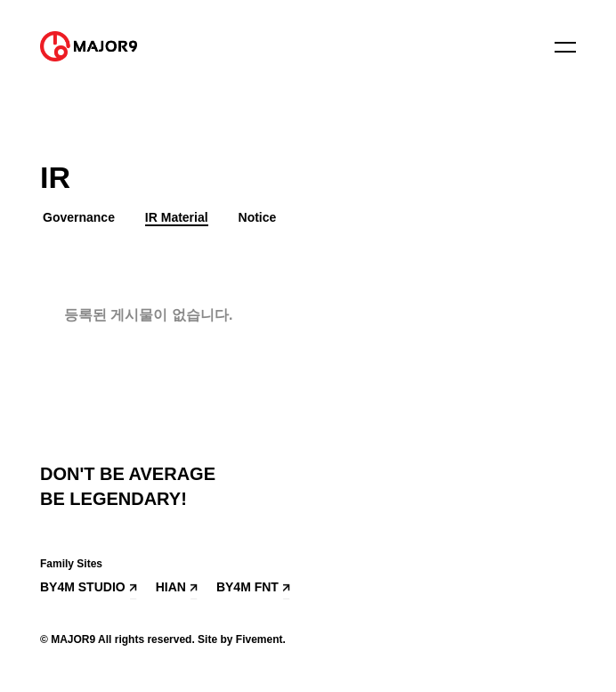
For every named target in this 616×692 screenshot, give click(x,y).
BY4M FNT (247, 587)
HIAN (171, 587)
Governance (79, 217)
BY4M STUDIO (83, 587)
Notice (258, 217)
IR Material (177, 217)
